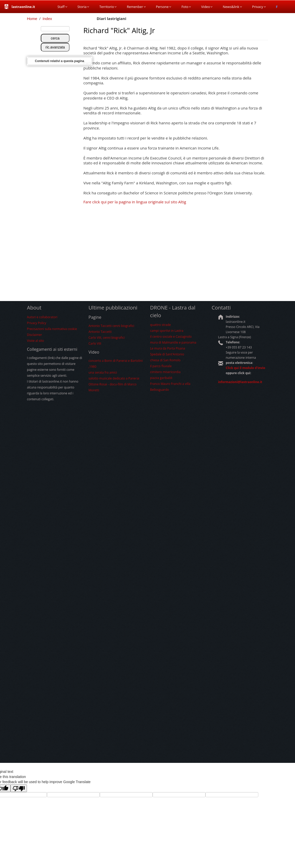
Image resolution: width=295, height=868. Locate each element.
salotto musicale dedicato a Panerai (114, 378)
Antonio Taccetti (100, 332)
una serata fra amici (103, 372)
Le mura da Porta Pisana (168, 348)
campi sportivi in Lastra (167, 331)
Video (207, 7)
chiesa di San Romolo (165, 360)
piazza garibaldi (161, 378)
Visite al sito (35, 341)
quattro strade (160, 325)
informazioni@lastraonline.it (240, 382)
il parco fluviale (161, 366)
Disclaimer (35, 335)
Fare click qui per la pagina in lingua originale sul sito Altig (135, 202)
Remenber (136, 7)
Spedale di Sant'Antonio (167, 354)
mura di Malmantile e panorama (173, 342)
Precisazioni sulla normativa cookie (52, 329)
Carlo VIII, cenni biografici (107, 338)
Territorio (108, 7)
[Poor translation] (19, 788)
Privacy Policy (37, 323)
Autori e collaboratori (42, 317)
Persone (164, 7)
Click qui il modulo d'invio (245, 368)
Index (47, 19)
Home (32, 19)
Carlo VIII (95, 343)
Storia (83, 7)
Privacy (259, 7)
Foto (186, 7)
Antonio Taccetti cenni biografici (111, 326)
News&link (232, 7)
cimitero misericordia (165, 372)
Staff (62, 7)
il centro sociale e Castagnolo (171, 337)
